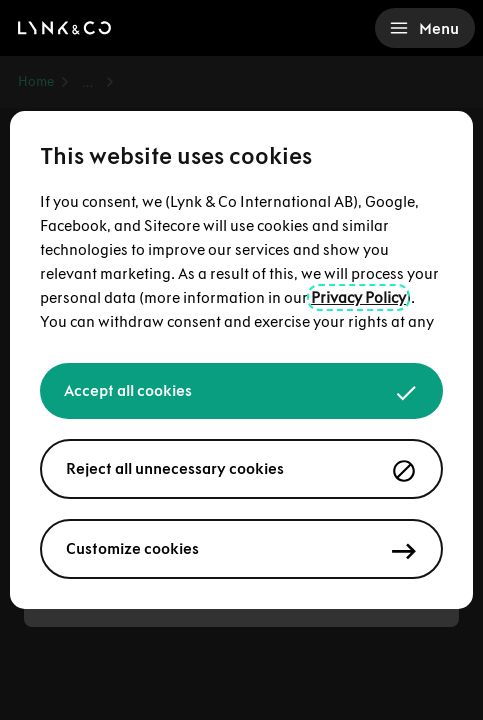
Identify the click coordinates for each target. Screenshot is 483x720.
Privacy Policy (358, 297)
